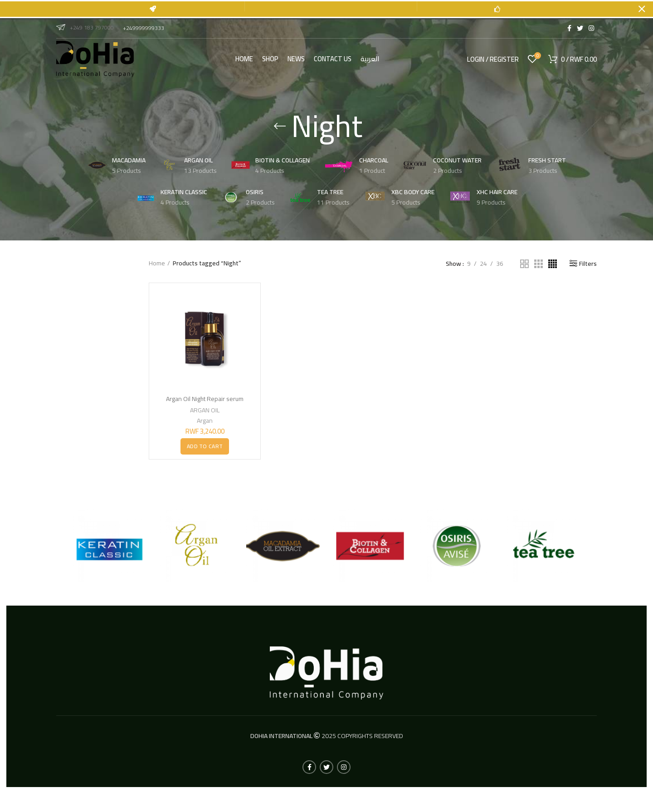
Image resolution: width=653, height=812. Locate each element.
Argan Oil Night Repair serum (205, 399)
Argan (205, 421)
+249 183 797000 (85, 27)
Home (157, 264)
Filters (588, 264)
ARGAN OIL (205, 410)
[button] (205, 446)
